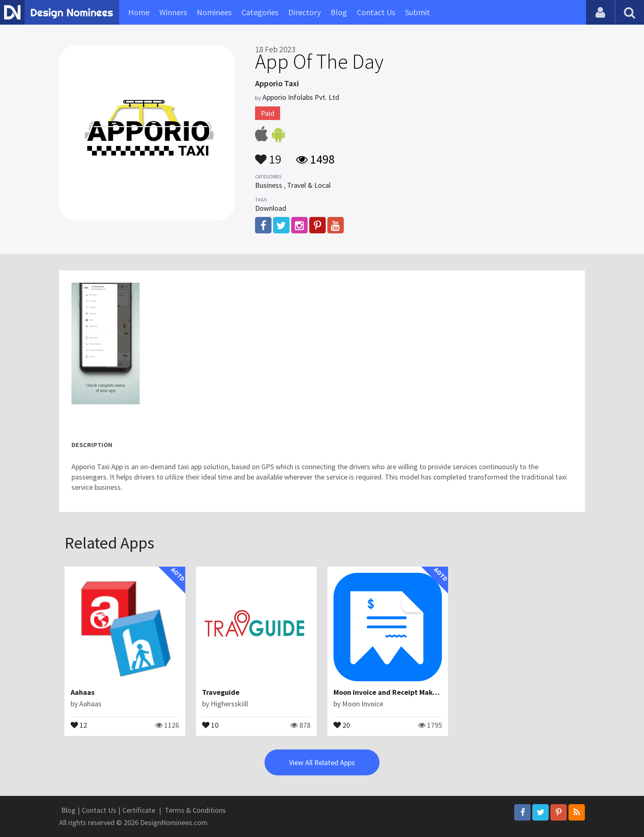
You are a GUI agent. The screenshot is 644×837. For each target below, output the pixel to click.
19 (268, 155)
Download (271, 208)
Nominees (214, 12)
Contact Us (376, 12)
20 (342, 724)
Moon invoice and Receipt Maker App (393, 692)
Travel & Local (309, 185)
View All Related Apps (322, 762)
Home (139, 12)
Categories (260, 12)
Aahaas (83, 692)
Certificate (139, 810)
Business (269, 185)
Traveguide (221, 692)
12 (79, 724)
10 (210, 724)
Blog (339, 12)
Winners (173, 12)
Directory (305, 12)
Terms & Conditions (195, 810)
